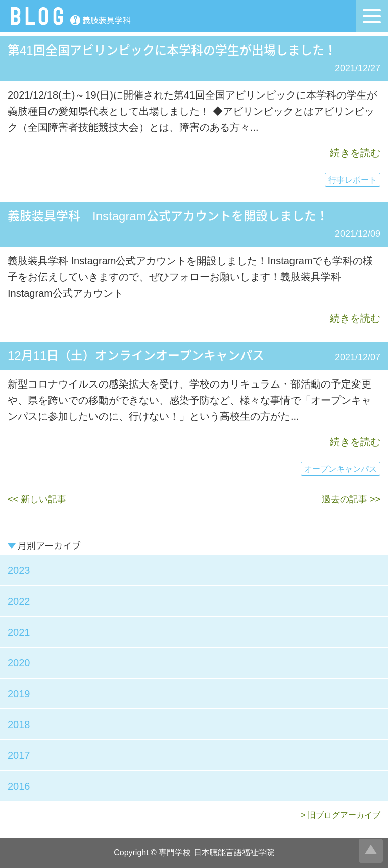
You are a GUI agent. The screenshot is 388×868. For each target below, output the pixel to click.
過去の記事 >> (351, 499)
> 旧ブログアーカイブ (341, 815)
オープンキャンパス (341, 469)
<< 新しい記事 (37, 499)
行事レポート (353, 180)
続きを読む (355, 153)
